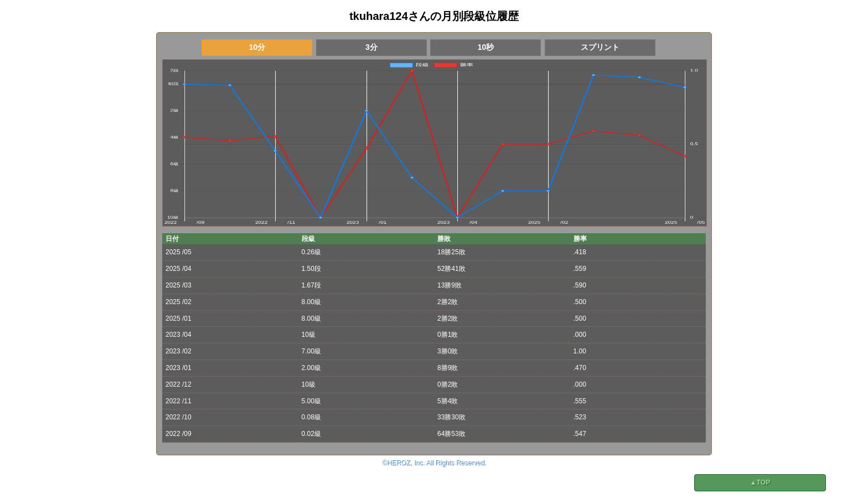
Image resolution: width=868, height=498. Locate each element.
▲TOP (760, 482)
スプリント (600, 47)
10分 (257, 47)
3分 (371, 47)
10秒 (486, 47)
